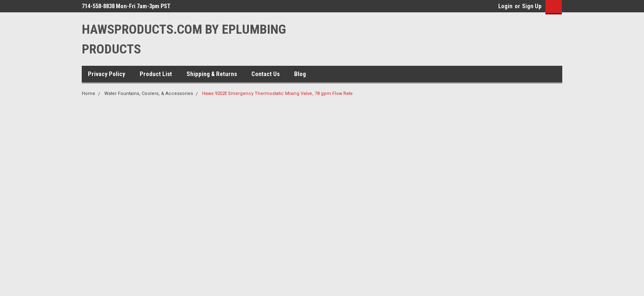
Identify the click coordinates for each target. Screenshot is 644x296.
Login (505, 6)
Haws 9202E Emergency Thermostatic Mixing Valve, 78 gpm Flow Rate (277, 94)
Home (89, 94)
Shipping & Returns (212, 74)
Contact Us (266, 74)
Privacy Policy (107, 74)
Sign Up (532, 6)
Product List (156, 74)
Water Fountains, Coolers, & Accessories (149, 94)
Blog (300, 74)
